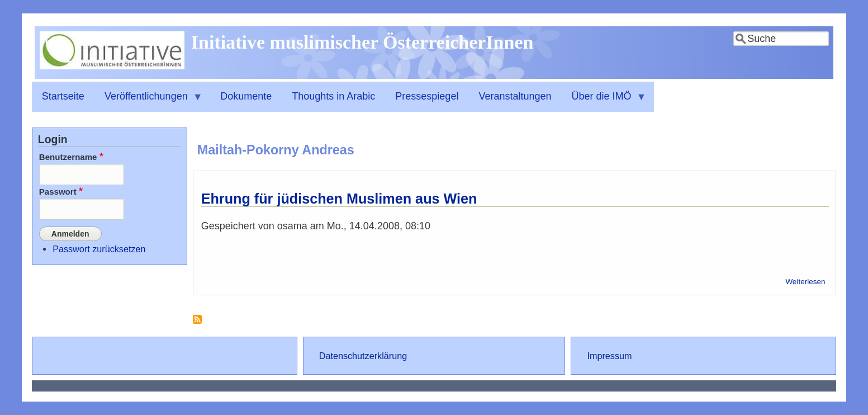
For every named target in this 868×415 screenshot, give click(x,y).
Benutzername (68, 157)
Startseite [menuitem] (63, 96)
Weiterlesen (805, 282)
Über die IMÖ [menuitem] (604, 101)
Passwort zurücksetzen (99, 249)
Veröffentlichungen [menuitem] (149, 101)
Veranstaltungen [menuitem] (515, 96)
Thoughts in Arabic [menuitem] (333, 96)
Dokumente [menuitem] (246, 96)
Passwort (58, 192)
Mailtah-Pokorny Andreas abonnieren (197, 324)
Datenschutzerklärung (363, 356)
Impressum (609, 356)
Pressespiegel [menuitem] (427, 96)
